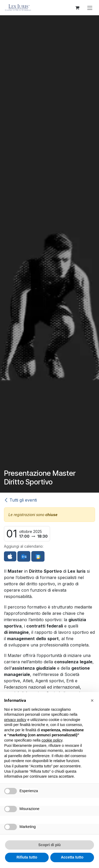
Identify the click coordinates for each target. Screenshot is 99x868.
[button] (92, 700)
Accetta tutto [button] (72, 857)
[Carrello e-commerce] (77, 8)
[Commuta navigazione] (90, 8)
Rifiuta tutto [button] (27, 857)
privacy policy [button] (15, 720)
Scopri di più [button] (50, 845)
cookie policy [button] (52, 740)
